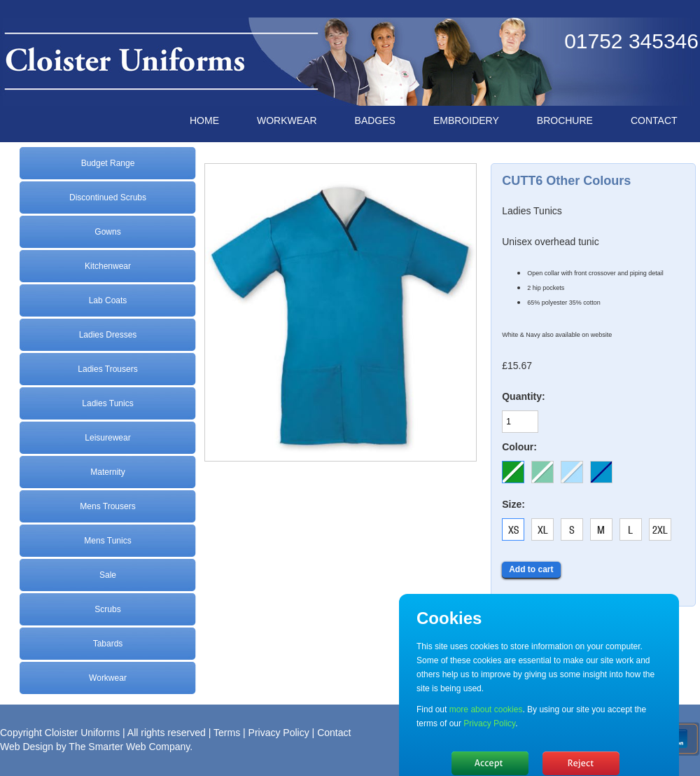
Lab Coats (108, 300)
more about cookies (486, 709)
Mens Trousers (107, 506)
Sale (108, 575)
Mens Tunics (107, 541)
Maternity (107, 472)
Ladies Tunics (107, 403)
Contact (334, 733)
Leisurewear (107, 438)
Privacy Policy (279, 733)
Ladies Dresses (108, 335)
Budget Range (108, 163)
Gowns (107, 232)
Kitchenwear (108, 266)
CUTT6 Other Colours (566, 181)
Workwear (108, 678)
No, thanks (581, 763)
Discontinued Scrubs (108, 198)
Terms (227, 733)
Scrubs (107, 609)
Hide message (490, 763)
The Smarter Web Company (129, 747)
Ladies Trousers (107, 369)
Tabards (108, 644)
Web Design (27, 747)
